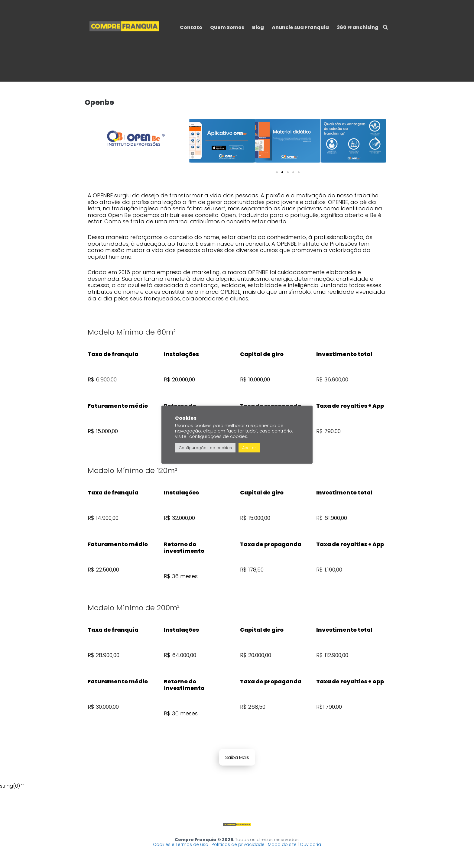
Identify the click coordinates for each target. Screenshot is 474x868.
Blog (258, 27)
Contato (191, 27)
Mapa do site (282, 844)
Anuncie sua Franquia (300, 27)
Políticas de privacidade (238, 844)
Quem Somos (227, 27)
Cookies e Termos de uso (181, 844)
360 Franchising (358, 27)
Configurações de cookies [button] (205, 448)
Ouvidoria (310, 844)
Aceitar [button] (249, 448)
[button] (198, 142)
